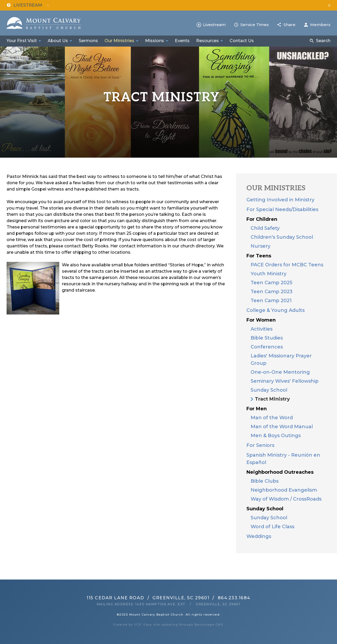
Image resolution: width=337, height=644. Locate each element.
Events (182, 41)
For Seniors (260, 445)
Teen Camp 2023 (272, 292)
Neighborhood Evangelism (284, 490)
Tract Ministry (272, 399)
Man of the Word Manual (282, 427)
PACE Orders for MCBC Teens (287, 265)
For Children (262, 219)
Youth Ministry (269, 274)
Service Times (255, 25)
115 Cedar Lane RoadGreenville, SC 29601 (148, 598)
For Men (257, 409)
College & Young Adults (276, 310)
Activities (262, 329)
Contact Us (242, 41)
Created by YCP (127, 625)
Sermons (88, 41)
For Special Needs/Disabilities (282, 209)
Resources (207, 41)
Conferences (267, 347)
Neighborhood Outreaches (280, 472)
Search (323, 41)
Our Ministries (119, 41)
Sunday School (269, 390)
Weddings (259, 536)
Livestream (214, 25)
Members (320, 25)
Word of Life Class (272, 527)
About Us (58, 41)
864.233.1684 (234, 598)
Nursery (261, 246)
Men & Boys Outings (276, 436)
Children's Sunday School (282, 237)
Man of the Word (272, 418)
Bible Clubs (265, 481)
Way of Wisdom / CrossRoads (286, 499)
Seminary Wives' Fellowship (285, 381)
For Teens (259, 256)
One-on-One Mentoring (280, 372)
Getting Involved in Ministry (280, 200)
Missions (155, 41)
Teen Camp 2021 (271, 301)
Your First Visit (22, 41)
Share (289, 25)
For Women (261, 320)
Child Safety (265, 228)
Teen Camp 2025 (271, 283)
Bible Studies (267, 338)
